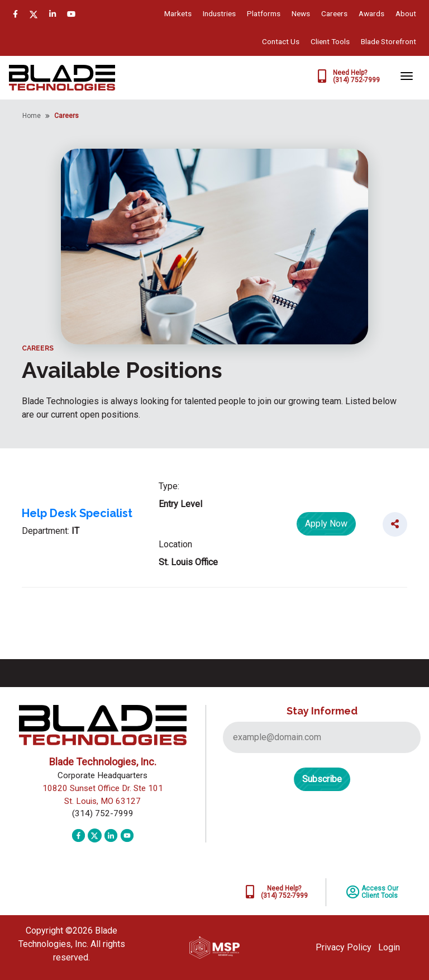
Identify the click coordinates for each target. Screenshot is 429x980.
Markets (178, 13)
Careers (334, 13)
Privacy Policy (344, 947)
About (406, 13)
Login (389, 947)
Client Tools (330, 41)
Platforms (264, 13)
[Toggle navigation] (407, 76)
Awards (371, 13)
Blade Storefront (389, 41)
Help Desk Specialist (77, 513)
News (301, 13)
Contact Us (281, 41)
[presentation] (308, 842)
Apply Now (326, 524)
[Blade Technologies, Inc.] (62, 77)
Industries (219, 13)
